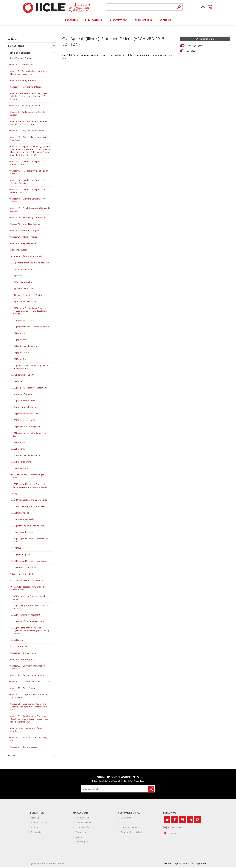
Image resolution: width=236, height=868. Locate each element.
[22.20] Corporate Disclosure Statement (29, 389)
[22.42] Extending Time (21, 556)
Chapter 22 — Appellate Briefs (24, 245)
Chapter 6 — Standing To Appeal (25, 107)
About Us (35, 819)
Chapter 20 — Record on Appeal (25, 232)
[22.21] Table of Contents (22, 396)
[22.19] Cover (17, 383)
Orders (79, 838)
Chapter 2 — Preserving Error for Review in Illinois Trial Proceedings (30, 74)
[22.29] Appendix (18, 450)
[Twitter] (167, 821)
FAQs (123, 824)
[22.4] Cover (16, 277)
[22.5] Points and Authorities (24, 283)
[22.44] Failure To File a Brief (23, 569)
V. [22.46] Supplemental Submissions (26, 582)
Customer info (82, 829)
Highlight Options (207, 40)
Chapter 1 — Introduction (22, 66)
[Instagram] (198, 821)
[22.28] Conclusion (19, 444)
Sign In (178, 865)
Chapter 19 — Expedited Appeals (25, 225)
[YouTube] (182, 821)
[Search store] (140, 8)
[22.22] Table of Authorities (23, 402)
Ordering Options (129, 829)
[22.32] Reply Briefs (19, 470)
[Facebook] (175, 821)
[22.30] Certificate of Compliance (25, 457)
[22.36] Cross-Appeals (21, 514)
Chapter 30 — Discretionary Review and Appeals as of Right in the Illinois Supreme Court (29, 708)
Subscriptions (37, 833)
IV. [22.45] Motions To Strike (22, 575)
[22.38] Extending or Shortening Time (27, 527)
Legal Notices (202, 865)
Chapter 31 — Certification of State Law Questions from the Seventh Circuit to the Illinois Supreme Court (29, 720)
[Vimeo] (190, 821)
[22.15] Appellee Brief (20, 354)
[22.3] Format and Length (22, 271)
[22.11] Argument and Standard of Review (30, 328)
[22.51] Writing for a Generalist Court (27, 623)
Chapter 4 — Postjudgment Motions (26, 88)
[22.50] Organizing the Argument (25, 616)
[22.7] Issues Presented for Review (27, 296)
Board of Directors (39, 824)
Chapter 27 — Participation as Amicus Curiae (30, 683)
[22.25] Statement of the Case (24, 421)
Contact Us (126, 819)
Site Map (168, 865)
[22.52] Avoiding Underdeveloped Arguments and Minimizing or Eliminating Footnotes (30, 632)
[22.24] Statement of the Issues (25, 415)
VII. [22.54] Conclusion (19, 648)
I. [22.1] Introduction (19, 251)
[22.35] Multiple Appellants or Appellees (29, 508)
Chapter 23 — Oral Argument (23, 654)
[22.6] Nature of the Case (22, 290)
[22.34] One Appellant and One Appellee (29, 501)
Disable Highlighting (194, 47)
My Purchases (82, 819)
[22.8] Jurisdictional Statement (24, 303)
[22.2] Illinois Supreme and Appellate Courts (31, 264)
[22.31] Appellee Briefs (21, 463)
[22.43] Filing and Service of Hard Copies (29, 562)
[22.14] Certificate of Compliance (25, 347)
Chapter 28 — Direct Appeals (23, 689)
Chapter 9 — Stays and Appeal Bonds (27, 132)
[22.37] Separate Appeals (22, 521)
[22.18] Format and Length (23, 376)
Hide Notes (190, 52)
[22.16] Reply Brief (19, 360)
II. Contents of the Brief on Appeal (27, 258)
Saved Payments (84, 824)
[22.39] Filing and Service (22, 534)
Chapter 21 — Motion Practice (24, 238)
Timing (14, 495)
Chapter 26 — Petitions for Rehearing (27, 676)
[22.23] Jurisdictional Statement (25, 408)
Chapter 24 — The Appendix (23, 661)
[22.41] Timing (17, 549)
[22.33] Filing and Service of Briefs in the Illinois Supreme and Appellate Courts (29, 487)
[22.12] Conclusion (19, 334)
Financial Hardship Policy (132, 833)
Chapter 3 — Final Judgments (23, 82)
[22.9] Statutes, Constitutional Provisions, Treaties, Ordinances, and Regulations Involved (29, 312)
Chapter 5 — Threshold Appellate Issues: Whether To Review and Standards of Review (29, 97)
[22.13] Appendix (18, 341)
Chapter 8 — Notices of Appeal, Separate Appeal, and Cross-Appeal (29, 124)
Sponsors (35, 829)
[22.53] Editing (17, 641)
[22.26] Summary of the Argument (26, 428)
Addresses (81, 833)
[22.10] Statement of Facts (23, 322)
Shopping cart (209, 7)
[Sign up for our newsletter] (115, 790)
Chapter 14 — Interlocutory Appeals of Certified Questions (28, 183)
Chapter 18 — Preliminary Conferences (28, 219)
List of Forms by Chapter (21, 59)
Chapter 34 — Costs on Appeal (24, 748)
